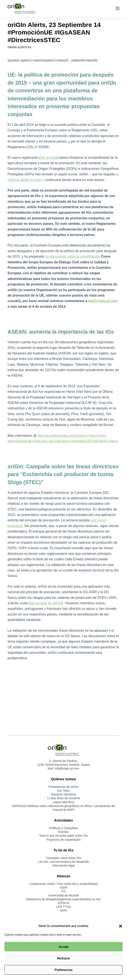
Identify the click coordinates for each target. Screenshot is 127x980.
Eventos (64, 832)
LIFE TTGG (63, 907)
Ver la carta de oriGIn (46, 603)
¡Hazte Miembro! (63, 802)
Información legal (64, 865)
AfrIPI (63, 911)
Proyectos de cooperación (63, 840)
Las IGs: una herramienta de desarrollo (64, 862)
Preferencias (64, 970)
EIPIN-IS (63, 903)
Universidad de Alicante (63, 895)
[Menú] (118, 8)
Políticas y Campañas (63, 828)
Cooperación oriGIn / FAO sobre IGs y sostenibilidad (63, 884)
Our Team (63, 791)
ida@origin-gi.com (103, 301)
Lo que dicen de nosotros (63, 798)
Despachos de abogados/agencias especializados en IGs (63, 899)
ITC (64, 891)
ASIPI (63, 888)
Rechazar (63, 958)
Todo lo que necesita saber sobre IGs (63, 836)
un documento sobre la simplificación (73, 256)
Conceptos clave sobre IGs (63, 858)
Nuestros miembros (63, 794)
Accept (64, 947)
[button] (121, 926)
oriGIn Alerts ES (19, 47)
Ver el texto (49, 158)
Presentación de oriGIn (63, 787)
